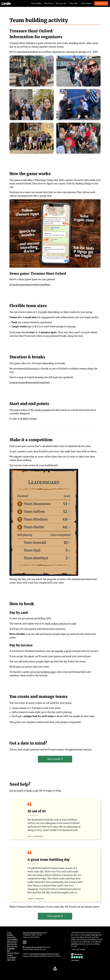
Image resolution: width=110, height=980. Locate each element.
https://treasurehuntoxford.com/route (30, 383)
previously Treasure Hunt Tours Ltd (45, 954)
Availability (11, 949)
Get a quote (55, 759)
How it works (12, 944)
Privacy (16, 953)
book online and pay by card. (61, 624)
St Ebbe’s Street (29, 419)
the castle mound (40, 410)
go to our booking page (43, 672)
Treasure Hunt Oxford (33, 948)
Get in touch (16, 791)
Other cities (74, 3)
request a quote (63, 651)
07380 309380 (34, 938)
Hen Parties (49, 3)
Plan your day (61, 3)
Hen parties (11, 938)
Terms (9, 953)
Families (10, 935)
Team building (36, 3)
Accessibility (11, 958)
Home (9, 933)
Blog (9, 951)
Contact (10, 956)
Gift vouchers (86, 3)
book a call (32, 791)
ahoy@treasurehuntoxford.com (35, 933)
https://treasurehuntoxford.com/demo (30, 285)
